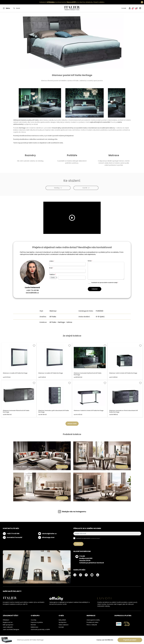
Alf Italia (53, 317)
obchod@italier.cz (32, 293)
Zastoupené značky (93, 620)
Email (51, 268)
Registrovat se (8, 622)
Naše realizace (64, 625)
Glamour (53, 311)
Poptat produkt (130, 640)
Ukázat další (72, 424)
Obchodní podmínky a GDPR (40, 630)
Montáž (33, 625)
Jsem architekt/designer (11, 630)
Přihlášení (6, 620)
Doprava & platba (37, 622)
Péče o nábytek (92, 625)
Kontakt (124, 8)
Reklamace (34, 627)
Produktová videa (92, 622)
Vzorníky (34, 620)
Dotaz (90, 261)
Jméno (52, 261)
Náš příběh (62, 620)
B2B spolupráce (8, 625)
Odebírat (78, 544)
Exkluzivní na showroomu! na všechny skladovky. (66, 2)
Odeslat (95, 289)
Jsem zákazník (8, 627)
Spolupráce (63, 622)
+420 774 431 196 (32, 290)
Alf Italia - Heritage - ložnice (61, 322)
